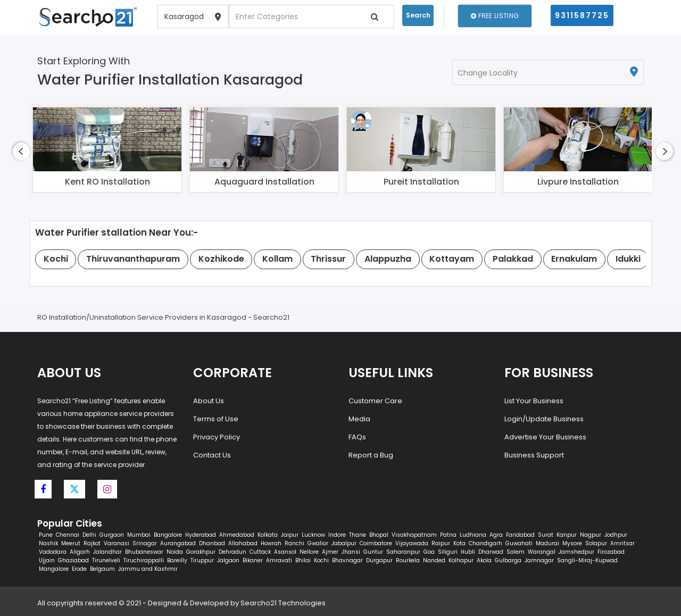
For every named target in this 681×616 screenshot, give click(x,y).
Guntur (373, 552)
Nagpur (591, 535)
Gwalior (318, 543)
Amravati (279, 560)
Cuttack (260, 552)
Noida (175, 552)
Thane (358, 535)
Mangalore (54, 569)
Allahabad (243, 543)
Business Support (534, 455)
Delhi (89, 535)
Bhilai (303, 560)
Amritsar (622, 543)
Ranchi (294, 543)
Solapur (596, 543)
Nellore (309, 552)
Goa (429, 552)
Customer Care (375, 401)
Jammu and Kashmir (148, 569)
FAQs (357, 437)
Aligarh (80, 552)
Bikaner (253, 560)
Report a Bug (371, 455)
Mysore (572, 543)
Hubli (468, 552)
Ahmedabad (237, 535)
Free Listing (495, 16)
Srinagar (145, 543)
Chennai (68, 535)
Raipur (441, 543)
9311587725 (582, 15)
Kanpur (567, 535)
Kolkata (268, 535)
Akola (484, 560)
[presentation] (21, 151)
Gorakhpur (201, 552)
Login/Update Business (544, 419)
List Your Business (534, 401)
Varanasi (117, 543)
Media (359, 419)
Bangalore (168, 535)
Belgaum (102, 569)
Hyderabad (201, 535)
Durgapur (379, 560)
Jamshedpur (576, 552)
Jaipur (290, 535)
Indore (337, 535)
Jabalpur (344, 543)
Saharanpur (403, 552)
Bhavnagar (347, 560)
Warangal (542, 552)
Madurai (547, 543)
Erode (79, 569)
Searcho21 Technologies (283, 603)
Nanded (434, 560)
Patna (448, 535)
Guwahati (519, 543)
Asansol (285, 552)
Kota (459, 543)
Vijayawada (412, 543)
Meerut (71, 543)
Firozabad (611, 552)
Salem (516, 552)
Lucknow (313, 535)
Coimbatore (376, 543)
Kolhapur (461, 560)
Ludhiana (473, 535)
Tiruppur (202, 560)
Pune (46, 535)
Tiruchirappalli (144, 560)
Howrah (271, 543)
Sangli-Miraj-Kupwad (587, 560)
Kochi (321, 560)
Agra (496, 535)
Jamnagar (539, 560)
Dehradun (232, 552)
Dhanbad (212, 543)
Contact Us (212, 455)
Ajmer (330, 552)
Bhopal (379, 535)
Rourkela (408, 560)
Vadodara (53, 552)
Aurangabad (178, 543)
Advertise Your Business (545, 437)
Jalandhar (107, 552)
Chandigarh (485, 543)
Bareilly (177, 560)
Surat (546, 535)
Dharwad (491, 552)
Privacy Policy (217, 437)
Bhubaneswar (144, 552)
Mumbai (139, 535)
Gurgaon (112, 535)
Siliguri (448, 552)
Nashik (48, 543)
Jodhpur (616, 535)
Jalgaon (228, 560)
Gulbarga (508, 560)
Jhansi (351, 552)
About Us (209, 401)
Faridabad (520, 535)
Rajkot (92, 543)
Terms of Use (216, 419)
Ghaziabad (73, 560)
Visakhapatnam (414, 535)
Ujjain (47, 560)
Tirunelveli (106, 560)
